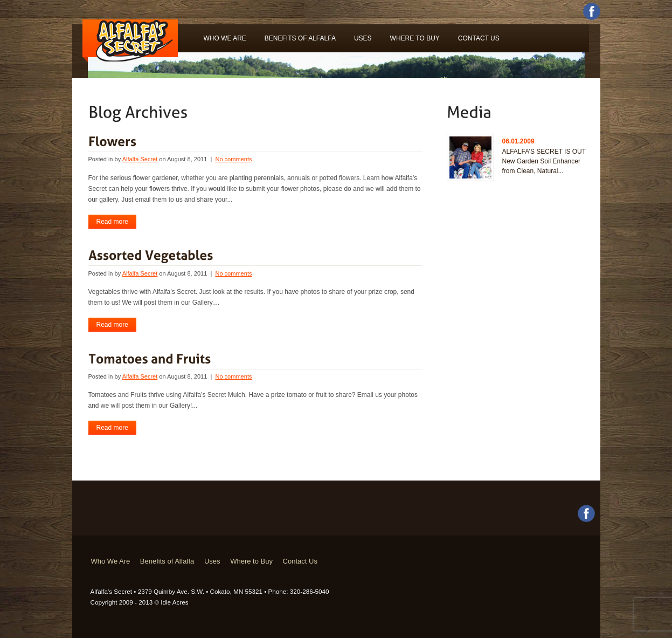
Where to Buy (415, 38)
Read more (112, 222)
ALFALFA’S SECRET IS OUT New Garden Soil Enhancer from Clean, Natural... (544, 161)
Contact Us (479, 38)
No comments (233, 159)
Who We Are (225, 38)
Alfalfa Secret (140, 159)
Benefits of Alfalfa (300, 38)
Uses (363, 38)
